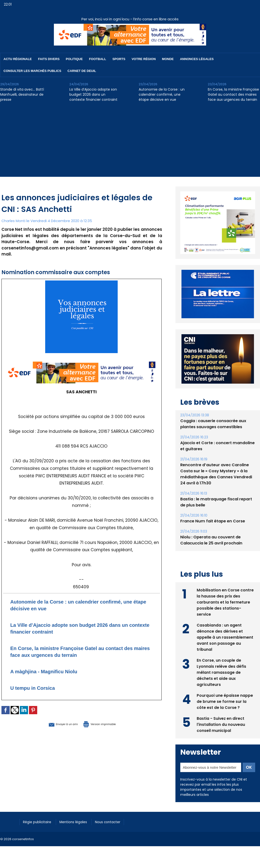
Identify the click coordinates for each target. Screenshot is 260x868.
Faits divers (49, 59)
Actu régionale (18, 59)
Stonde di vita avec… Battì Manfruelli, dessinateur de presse (22, 94)
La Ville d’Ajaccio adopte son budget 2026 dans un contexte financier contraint (93, 94)
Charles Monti (14, 221)
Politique (74, 59)
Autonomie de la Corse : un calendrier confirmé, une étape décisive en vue (162, 94)
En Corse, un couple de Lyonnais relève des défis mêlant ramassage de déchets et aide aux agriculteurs (222, 672)
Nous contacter (116, 821)
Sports (119, 59)
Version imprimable (107, 724)
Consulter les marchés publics (32, 71)
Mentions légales (79, 821)
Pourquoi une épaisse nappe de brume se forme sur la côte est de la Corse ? (225, 701)
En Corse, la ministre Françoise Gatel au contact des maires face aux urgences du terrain (233, 94)
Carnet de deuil (82, 71)
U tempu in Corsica (37, 688)
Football (97, 59)
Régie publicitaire (39, 821)
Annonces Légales (197, 59)
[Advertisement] (130, 143)
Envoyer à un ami (55, 724)
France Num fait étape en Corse (212, 521)
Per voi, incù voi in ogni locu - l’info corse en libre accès (130, 19)
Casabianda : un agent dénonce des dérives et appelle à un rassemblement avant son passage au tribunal (225, 637)
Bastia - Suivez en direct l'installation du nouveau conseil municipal (221, 724)
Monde (168, 59)
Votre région (144, 59)
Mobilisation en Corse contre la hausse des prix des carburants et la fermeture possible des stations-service (225, 602)
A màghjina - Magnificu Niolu (50, 671)
